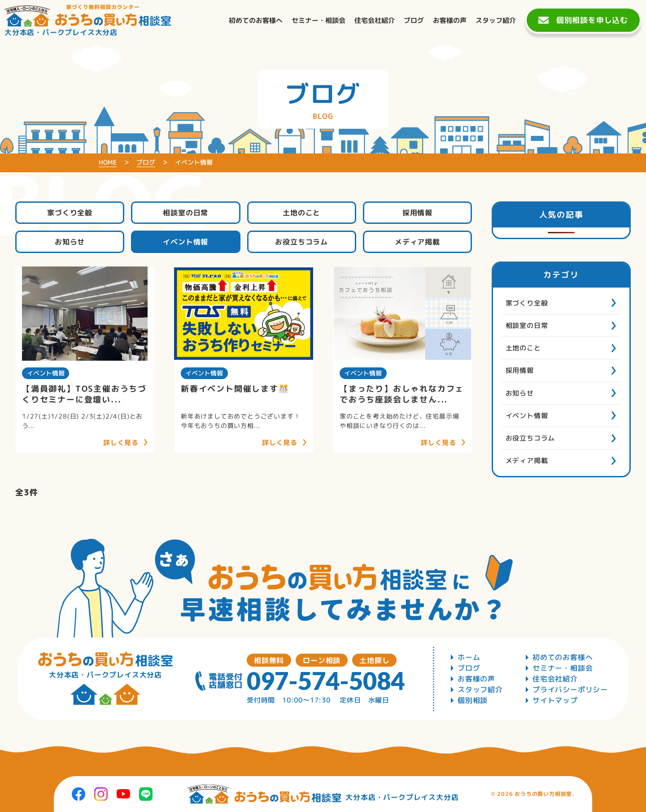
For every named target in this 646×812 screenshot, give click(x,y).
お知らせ (70, 242)
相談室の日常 (186, 213)
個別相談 (473, 700)
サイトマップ (555, 700)
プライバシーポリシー (570, 690)
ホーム (469, 657)
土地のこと (301, 213)
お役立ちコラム (301, 242)
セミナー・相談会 (563, 668)
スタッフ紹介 (480, 690)
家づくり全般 (70, 213)
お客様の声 (476, 679)
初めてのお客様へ (563, 657)
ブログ (469, 668)
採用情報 (417, 213)
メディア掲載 (417, 242)
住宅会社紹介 (555, 679)
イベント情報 (186, 242)
